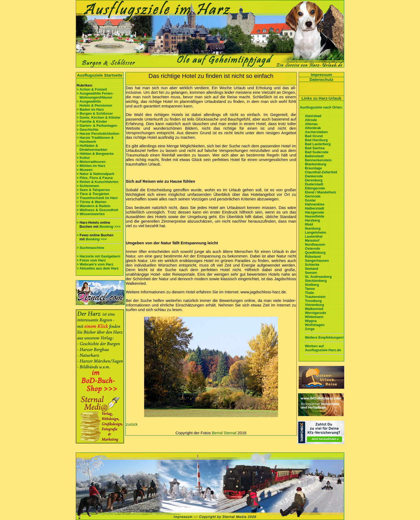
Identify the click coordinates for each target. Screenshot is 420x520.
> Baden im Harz (90, 109)
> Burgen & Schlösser (95, 113)
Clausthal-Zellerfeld (321, 172)
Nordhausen (315, 244)
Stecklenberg (316, 281)
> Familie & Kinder (92, 121)
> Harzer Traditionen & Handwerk (95, 140)
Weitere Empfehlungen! (324, 337)
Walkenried (314, 309)
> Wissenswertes (91, 214)
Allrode (311, 120)
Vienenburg (314, 305)
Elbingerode (315, 188)
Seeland (312, 269)
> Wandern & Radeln (93, 206)
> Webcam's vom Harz (95, 264)
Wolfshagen (315, 325)
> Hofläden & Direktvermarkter (92, 148)
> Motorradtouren (91, 162)
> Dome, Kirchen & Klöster (99, 117)
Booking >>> (110, 227)
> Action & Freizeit (92, 89)
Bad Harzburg (316, 140)
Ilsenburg (313, 228)
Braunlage (313, 168)
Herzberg (312, 220)
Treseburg (313, 301)
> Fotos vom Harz (91, 260)
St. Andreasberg (318, 277)
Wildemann (314, 317)
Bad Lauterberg (318, 144)
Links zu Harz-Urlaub (321, 98)
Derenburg (314, 180)
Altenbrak (313, 128)
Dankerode (314, 176)
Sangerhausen (317, 261)
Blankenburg (315, 164)
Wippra (311, 321)
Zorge (310, 329)
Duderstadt (314, 184)
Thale (309, 293)
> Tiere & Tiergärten (93, 194)
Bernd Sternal (224, 433)
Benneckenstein (318, 160)
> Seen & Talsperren (93, 190)
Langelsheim (315, 232)
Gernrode (313, 196)
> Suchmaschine (90, 248)
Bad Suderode (317, 152)
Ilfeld (309, 224)
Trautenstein (315, 297)
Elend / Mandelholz (320, 192)
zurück (132, 424)
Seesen (311, 273)
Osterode (312, 248)
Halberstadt (314, 208)
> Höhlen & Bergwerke (95, 154)
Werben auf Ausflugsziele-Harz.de (323, 348)
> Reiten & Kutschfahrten (97, 182)
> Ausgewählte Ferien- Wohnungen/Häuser (95, 95)
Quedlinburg (315, 252)
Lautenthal (314, 236)
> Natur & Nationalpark (95, 174)
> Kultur (83, 158)
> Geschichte (87, 130)
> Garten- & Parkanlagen (97, 126)
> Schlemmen (88, 186)
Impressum (321, 75)
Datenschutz (321, 79)
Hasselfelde (314, 216)
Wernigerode (315, 313)
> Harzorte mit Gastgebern (98, 256)
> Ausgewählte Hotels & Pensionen (94, 103)
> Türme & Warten (91, 202)
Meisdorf (312, 240)
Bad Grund (314, 136)
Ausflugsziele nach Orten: (321, 107)
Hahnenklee (315, 204)
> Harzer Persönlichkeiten (98, 134)
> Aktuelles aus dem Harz (98, 268)
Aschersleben (316, 132)
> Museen (85, 170)
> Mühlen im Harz (91, 166)
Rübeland (313, 257)
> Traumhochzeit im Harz (97, 198)
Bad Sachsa (315, 148)
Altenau (311, 124)
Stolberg (312, 285)
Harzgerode (314, 212)
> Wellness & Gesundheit (97, 210)
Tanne (310, 289)
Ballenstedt (314, 156)
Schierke (312, 265)
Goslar (310, 200)
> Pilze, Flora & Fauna (95, 178)
